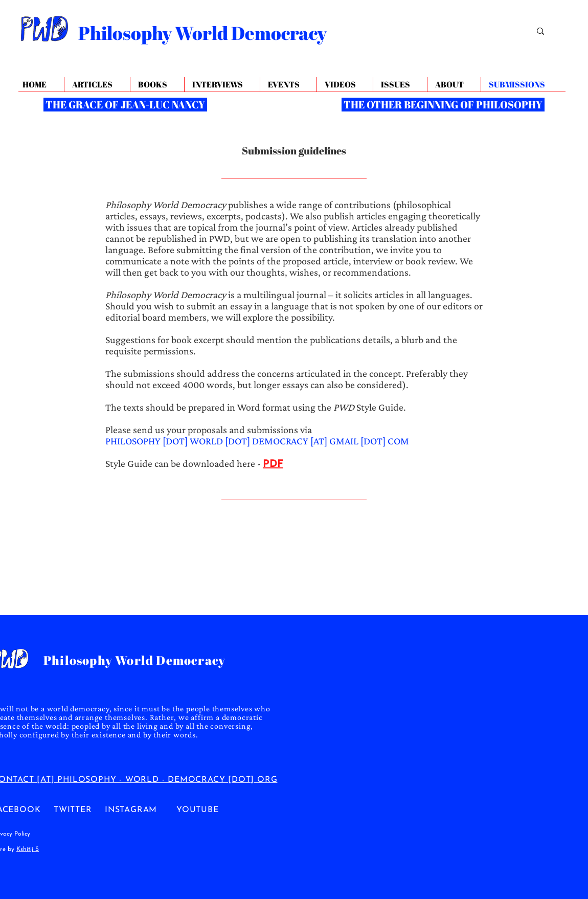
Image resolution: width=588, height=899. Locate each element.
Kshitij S (28, 849)
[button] (454, 85)
